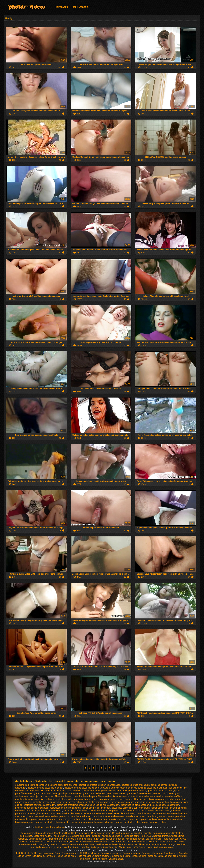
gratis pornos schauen (94, 793)
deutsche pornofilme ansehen (63, 785)
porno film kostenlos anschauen (75, 816)
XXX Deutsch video (143, 847)
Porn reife (31, 856)
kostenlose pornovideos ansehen (54, 813)
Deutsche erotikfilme (168, 856)
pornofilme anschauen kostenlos (108, 816)
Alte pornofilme (62, 842)
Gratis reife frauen (42, 836)
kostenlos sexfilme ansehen (155, 802)
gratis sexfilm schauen (163, 793)
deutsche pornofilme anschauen (31, 785)
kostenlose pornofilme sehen (96, 808)
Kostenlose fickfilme (66, 856)
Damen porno (27, 833)
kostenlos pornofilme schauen (133, 799)
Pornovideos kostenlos (82, 842)
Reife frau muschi (143, 833)
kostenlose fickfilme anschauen (104, 805)
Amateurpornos (117, 839)
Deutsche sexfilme (80, 833)
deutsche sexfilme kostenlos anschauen (148, 788)
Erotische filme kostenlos (144, 856)
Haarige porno (132, 836)
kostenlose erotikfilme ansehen (72, 805)
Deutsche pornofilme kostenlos (85, 836)
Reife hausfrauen (86, 856)
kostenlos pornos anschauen (164, 799)
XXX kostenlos (64, 847)
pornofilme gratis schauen (69, 819)
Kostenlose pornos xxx (113, 836)
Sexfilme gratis (101, 842)
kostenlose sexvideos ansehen (43, 816)
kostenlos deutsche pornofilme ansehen (92, 796)
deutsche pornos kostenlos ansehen (45, 788)
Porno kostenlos (81, 847)
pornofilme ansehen (135, 816)
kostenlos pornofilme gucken (103, 799)
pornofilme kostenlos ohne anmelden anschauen (58, 822)
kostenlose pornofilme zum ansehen (169, 808)
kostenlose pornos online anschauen (82, 811)
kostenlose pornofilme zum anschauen (131, 808)
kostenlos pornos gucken (45, 802)
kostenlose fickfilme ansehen (135, 805)
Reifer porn (96, 847)
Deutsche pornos (37, 839)
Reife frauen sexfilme (98, 839)
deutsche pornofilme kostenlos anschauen (100, 785)
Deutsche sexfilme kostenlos (119, 844)
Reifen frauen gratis (122, 833)
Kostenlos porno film (166, 842)
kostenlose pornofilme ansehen (65, 808)
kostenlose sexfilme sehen (149, 813)
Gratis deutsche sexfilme (41, 842)
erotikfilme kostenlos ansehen (50, 791)
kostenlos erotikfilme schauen (40, 799)
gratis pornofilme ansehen (108, 791)
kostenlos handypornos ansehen (72, 799)
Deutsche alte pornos (75, 839)
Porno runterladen (132, 853)
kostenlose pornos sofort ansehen (118, 811)
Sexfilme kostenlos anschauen (20, 5)
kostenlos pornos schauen (71, 802)
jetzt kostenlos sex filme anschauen (54, 796)
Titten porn (55, 844)
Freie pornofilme (61, 836)
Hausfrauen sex (171, 839)
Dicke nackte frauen (164, 847)
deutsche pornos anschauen (136, 785)
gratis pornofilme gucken (134, 791)
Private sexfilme (62, 833)
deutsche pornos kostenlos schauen (82, 788)
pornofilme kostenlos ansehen (156, 819)
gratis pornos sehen (116, 793)
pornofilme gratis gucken (43, 819)
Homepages (62, 7)
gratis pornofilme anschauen (80, 791)
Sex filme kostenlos (144, 844)
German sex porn (70, 853)
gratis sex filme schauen (139, 793)
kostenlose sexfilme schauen (120, 813)
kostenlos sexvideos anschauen (40, 805)
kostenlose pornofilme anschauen (32, 808)
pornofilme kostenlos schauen (98, 822)
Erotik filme (36, 853)
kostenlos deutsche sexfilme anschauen (133, 796)
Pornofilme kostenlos (111, 853)
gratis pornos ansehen (70, 793)
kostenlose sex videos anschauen (88, 813)
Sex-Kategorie (80, 7)
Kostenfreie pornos (135, 839)
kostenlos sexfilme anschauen (125, 802)
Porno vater (146, 836)
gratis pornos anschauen (46, 793)
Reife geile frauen (44, 833)
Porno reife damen (162, 833)
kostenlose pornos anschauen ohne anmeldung (39, 811)
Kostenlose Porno (52, 853)
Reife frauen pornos (46, 847)
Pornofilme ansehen (72, 844)
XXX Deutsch (23, 853)
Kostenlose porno (164, 844)
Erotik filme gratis (40, 844)
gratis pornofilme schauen (160, 791)
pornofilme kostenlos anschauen (124, 819)
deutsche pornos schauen (114, 788)
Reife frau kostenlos (101, 833)
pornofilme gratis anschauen (160, 816)
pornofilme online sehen (154, 822)
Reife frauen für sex (120, 842)
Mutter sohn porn (55, 839)
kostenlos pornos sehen (97, 802)
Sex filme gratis (154, 839)
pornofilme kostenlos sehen (127, 822)
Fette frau (108, 847)
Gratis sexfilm (102, 856)
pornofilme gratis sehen (95, 819)
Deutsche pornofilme (120, 856)
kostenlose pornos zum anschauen (153, 811)
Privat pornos (171, 853)
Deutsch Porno (161, 836)
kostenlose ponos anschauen (165, 805)
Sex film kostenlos (124, 847)
